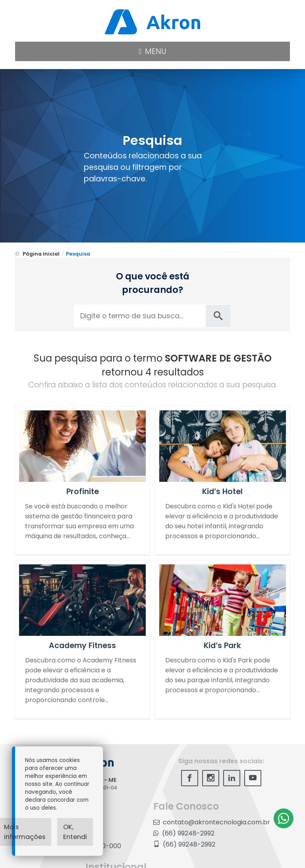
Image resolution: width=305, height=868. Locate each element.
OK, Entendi (75, 832)
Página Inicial (41, 254)
